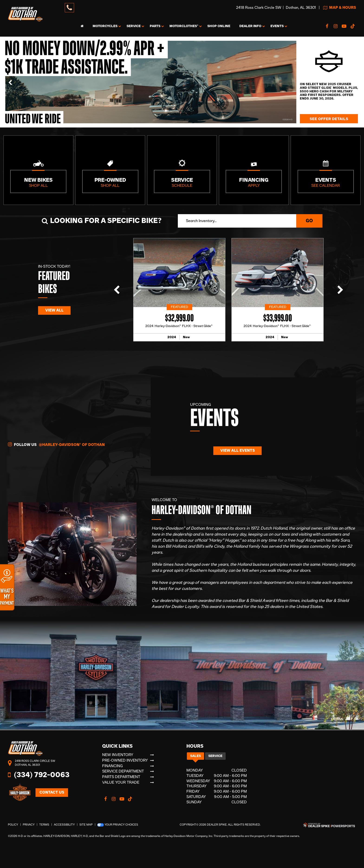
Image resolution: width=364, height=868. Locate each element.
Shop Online (219, 26)
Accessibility (64, 825)
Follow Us (56, 444)
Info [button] (250, 26)
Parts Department (121, 777)
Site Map (86, 825)
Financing (112, 766)
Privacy (29, 825)
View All (54, 310)
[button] (10, 82)
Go (309, 221)
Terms (44, 825)
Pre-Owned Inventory (125, 760)
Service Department (123, 771)
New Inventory (118, 755)
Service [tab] (215, 756)
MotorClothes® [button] (184, 26)
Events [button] (277, 26)
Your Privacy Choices (118, 825)
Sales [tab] (195, 756)
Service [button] (134, 26)
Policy (13, 825)
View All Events (238, 451)
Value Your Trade (121, 782)
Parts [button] (155, 26)
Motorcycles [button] (105, 26)
